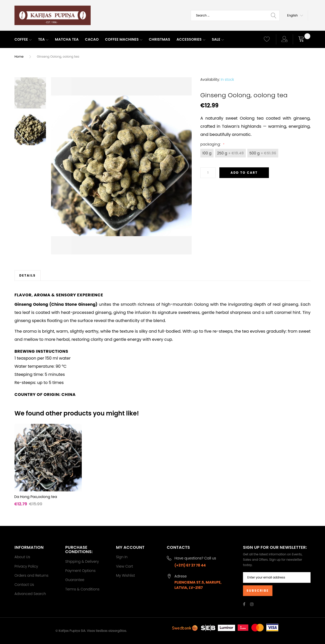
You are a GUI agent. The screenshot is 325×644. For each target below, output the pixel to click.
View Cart (125, 566)
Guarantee (75, 580)
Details (28, 275)
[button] (295, 15)
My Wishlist (125, 575)
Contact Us (24, 585)
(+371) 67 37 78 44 (190, 565)
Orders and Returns (31, 575)
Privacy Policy (26, 566)
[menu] (135, 40)
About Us (22, 557)
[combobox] (235, 15)
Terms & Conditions (82, 589)
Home (19, 57)
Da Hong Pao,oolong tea (36, 497)
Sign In (122, 557)
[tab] (28, 275)
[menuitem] (23, 40)
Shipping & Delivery (82, 561)
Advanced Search (30, 594)
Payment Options (80, 571)
